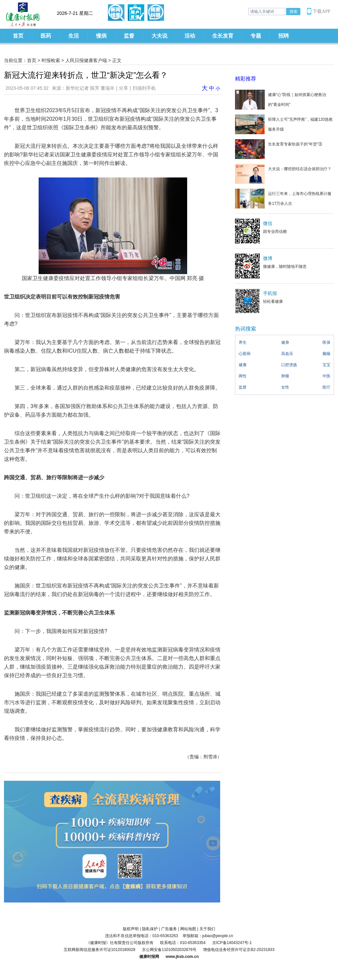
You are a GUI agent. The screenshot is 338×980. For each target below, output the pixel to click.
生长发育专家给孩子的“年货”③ (295, 144)
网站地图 (188, 929)
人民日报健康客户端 (86, 60)
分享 (123, 88)
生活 (74, 36)
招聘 (284, 36)
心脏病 (245, 354)
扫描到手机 (144, 88)
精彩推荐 (246, 79)
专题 (256, 36)
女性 (285, 387)
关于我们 (207, 929)
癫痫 (326, 354)
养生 (243, 342)
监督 (129, 36)
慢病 (101, 36)
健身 (285, 342)
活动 (190, 36)
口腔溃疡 (289, 365)
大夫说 (159, 36)
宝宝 (326, 365)
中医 (326, 376)
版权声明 (131, 929)
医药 (46, 36)
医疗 (326, 387)
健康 (243, 365)
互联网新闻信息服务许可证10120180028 (100, 950)
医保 (326, 342)
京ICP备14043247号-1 (232, 943)
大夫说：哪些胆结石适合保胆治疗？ (300, 169)
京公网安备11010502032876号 (169, 950)
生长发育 (223, 36)
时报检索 (51, 60)
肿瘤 (285, 376)
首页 (18, 36)
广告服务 (169, 929)
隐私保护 (150, 929)
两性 (243, 376)
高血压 (287, 354)
